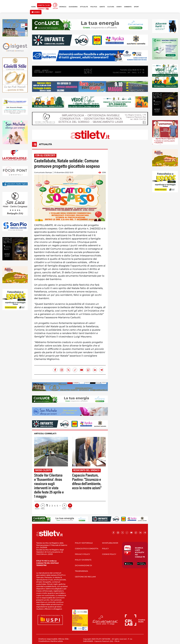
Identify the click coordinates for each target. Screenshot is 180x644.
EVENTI (119, 7)
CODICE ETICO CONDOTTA (87, 549)
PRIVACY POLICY (82, 554)
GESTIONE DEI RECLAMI (85, 577)
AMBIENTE (128, 7)
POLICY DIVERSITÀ (83, 560)
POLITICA (94, 7)
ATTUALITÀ (84, 7)
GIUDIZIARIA (73, 7)
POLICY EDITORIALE (84, 543)
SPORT (136, 7)
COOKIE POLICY (109, 554)
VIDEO (36, 12)
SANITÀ (102, 7)
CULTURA (111, 7)
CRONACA (63, 7)
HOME (33, 7)
